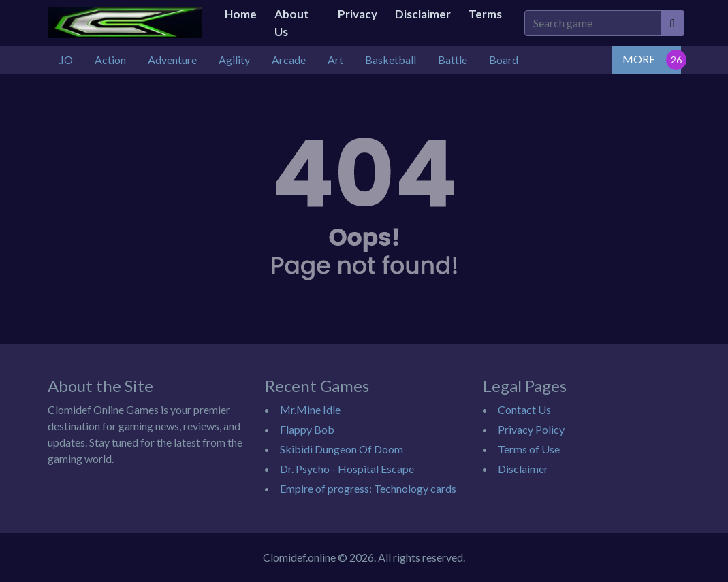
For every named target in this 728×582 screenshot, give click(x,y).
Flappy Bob (307, 429)
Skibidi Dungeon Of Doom (342, 449)
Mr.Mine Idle (310, 409)
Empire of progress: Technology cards (368, 488)
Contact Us (524, 409)
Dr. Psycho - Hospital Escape (347, 469)
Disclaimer (423, 14)
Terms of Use (529, 449)
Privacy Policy (531, 429)
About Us (292, 23)
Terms (485, 14)
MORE (639, 59)
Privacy (358, 14)
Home (241, 14)
